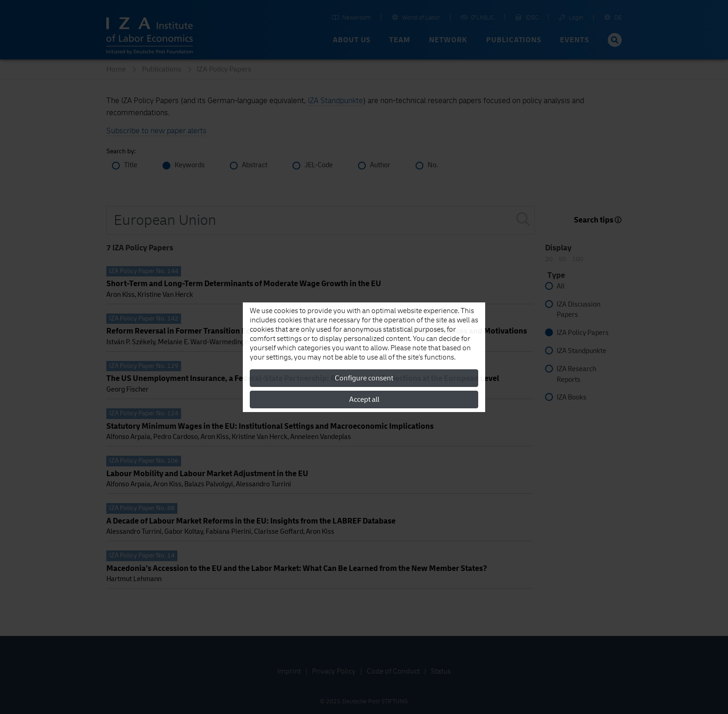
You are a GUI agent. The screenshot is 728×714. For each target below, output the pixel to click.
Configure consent (364, 378)
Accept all (364, 400)
